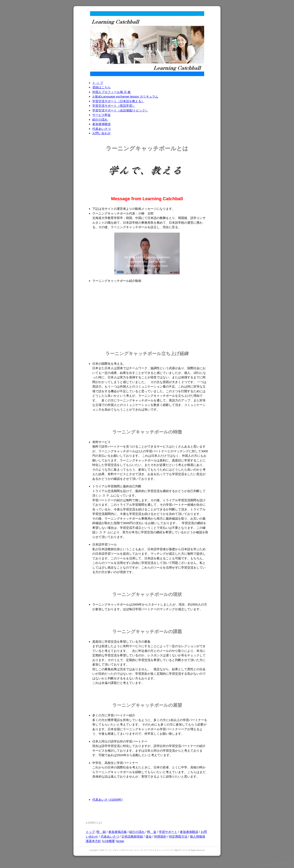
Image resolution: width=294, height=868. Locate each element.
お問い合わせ (101, 133)
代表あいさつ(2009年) (107, 800)
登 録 (101, 832)
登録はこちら (101, 87)
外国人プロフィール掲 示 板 (111, 92)
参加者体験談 (101, 124)
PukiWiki (267, 865)
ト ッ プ (98, 83)
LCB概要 (109, 841)
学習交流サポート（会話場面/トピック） (120, 110)
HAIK (285, 863)
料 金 (152, 832)
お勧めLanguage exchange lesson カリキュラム (125, 96)
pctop (120, 841)
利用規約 (160, 836)
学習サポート (168, 832)
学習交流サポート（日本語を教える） (118, 101)
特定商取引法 (178, 836)
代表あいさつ (101, 129)
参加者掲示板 (118, 832)
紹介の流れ (100, 119)
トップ (90, 832)
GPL (285, 865)
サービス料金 (101, 115)
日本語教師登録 (132, 836)
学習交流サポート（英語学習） (114, 106)
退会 (149, 836)
